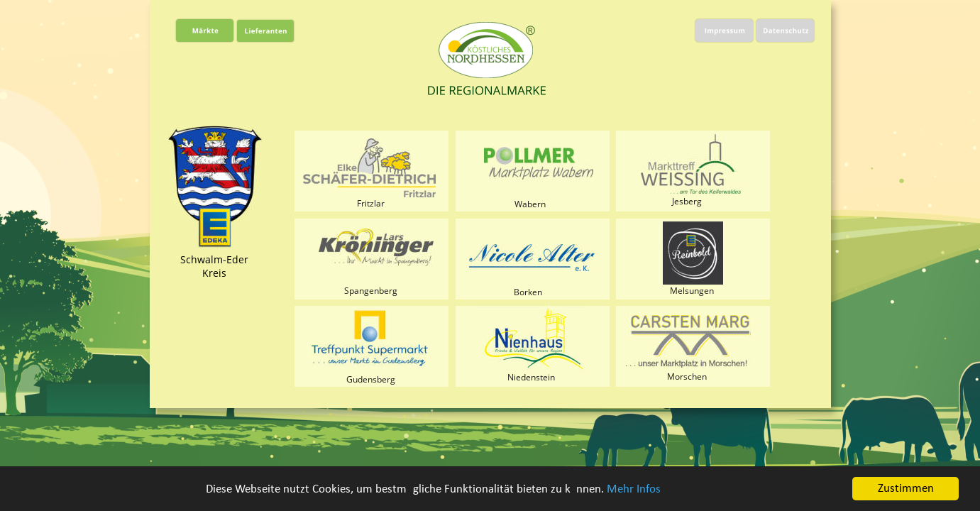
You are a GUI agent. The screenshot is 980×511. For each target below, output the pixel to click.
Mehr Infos (634, 489)
